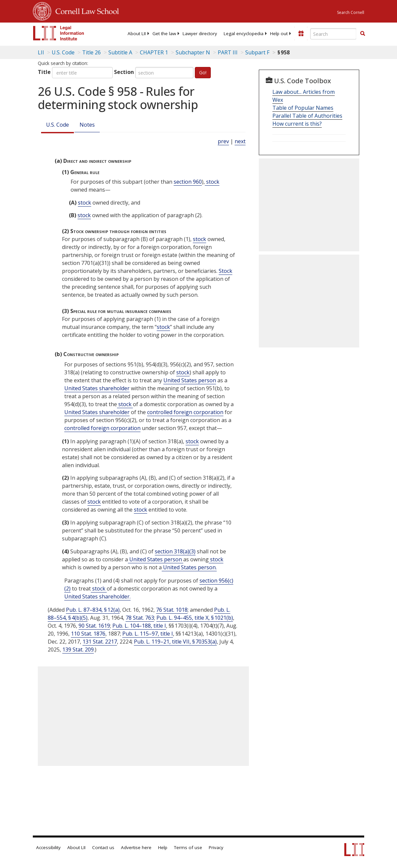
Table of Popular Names (303, 108)
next (240, 141)
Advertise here (136, 847)
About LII (137, 33)
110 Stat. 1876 (88, 634)
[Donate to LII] (301, 33)
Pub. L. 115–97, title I (148, 634)
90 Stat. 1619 (94, 626)
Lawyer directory (200, 33)
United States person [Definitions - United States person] (190, 380)
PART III (228, 52)
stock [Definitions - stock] (212, 182)
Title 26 (91, 52)
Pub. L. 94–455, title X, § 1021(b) (195, 618)
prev (223, 141)
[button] (363, 33)
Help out (279, 33)
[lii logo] (59, 33)
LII (41, 52)
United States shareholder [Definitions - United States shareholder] (97, 388)
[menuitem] (137, 33)
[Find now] (363, 34)
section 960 (188, 182)
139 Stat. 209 (78, 650)
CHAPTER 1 (154, 52)
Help (163, 847)
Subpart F (257, 52)
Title (44, 72)
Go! (203, 72)
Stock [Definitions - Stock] (226, 271)
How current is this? (297, 124)
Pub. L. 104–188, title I (139, 626)
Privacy (216, 847)
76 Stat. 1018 (172, 610)
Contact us (103, 847)
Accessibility (48, 847)
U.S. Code (57, 125)
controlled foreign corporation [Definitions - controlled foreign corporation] (185, 412)
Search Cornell (351, 12)
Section (124, 72)
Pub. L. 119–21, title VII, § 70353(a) (175, 642)
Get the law (164, 33)
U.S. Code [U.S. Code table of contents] (63, 52)
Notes (87, 125)
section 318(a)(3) (175, 551)
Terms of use (188, 847)
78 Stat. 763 (140, 618)
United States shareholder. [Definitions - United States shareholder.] (97, 596)
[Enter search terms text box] (333, 34)
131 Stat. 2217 (100, 642)
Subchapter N (193, 52)
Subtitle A (120, 52)
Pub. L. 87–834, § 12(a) (93, 610)
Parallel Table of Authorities (307, 116)
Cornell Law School (85, 10)
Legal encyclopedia (244, 33)
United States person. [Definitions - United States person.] (189, 567)
